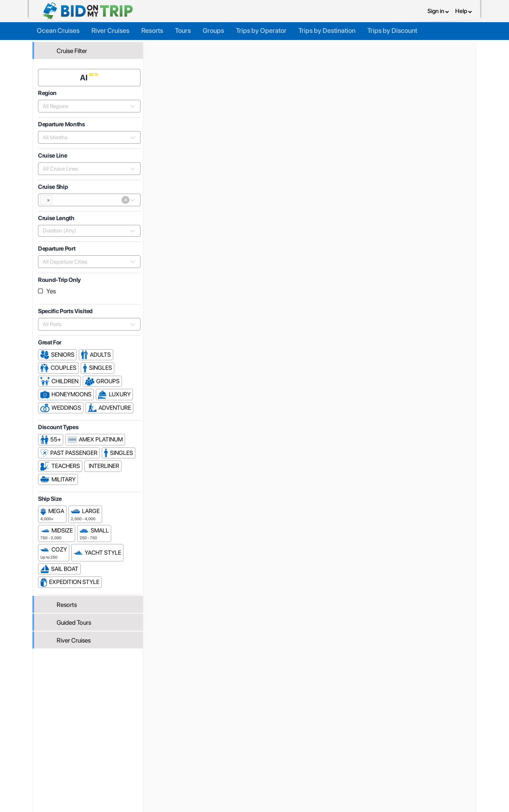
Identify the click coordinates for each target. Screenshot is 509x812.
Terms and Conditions (323, 761)
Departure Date (423, 253)
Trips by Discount (392, 29)
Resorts (152, 29)
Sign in (438, 10)
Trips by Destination (327, 29)
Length (461, 253)
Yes (53, 288)
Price (386, 253)
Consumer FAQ (93, 761)
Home (163, 46)
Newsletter (88, 780)
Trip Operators (194, 46)
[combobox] (87, 103)
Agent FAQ (162, 761)
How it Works (239, 761)
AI (86, 74)
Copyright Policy (316, 770)
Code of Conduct (317, 778)
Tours (183, 29)
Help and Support (96, 770)
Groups (213, 29)
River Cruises (110, 29)
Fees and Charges (171, 770)
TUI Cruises (268, 46)
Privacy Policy (313, 752)
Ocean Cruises (58, 29)
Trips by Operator (261, 29)
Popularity (357, 253)
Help (464, 10)
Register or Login (95, 752)
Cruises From (446, 115)
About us (234, 752)
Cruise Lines (232, 46)
